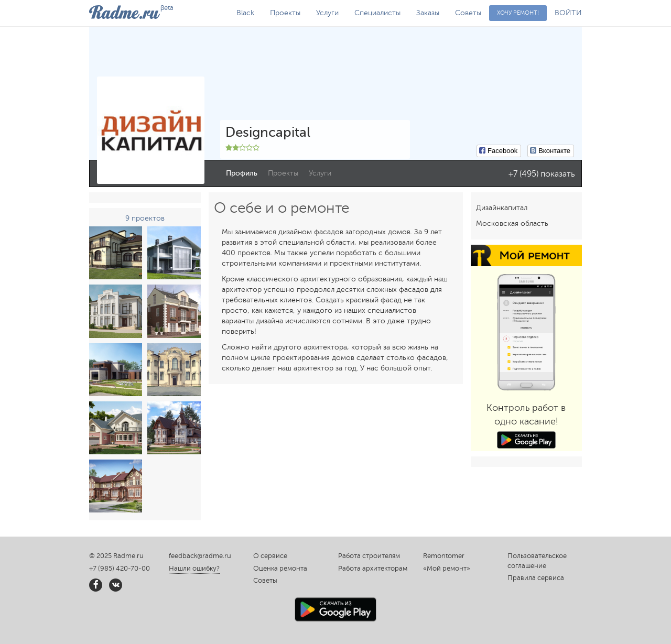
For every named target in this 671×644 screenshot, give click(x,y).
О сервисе (270, 556)
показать (558, 174)
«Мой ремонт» (447, 569)
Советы (468, 13)
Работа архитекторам (373, 569)
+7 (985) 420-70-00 (120, 569)
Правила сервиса (536, 578)
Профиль (242, 173)
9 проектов (145, 218)
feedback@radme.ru (200, 556)
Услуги (327, 13)
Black (245, 13)
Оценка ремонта (280, 569)
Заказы (428, 13)
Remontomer (444, 556)
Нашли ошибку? (194, 569)
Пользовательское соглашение (537, 561)
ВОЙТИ (568, 13)
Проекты (285, 13)
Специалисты (377, 13)
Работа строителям (369, 556)
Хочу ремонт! (518, 13)
